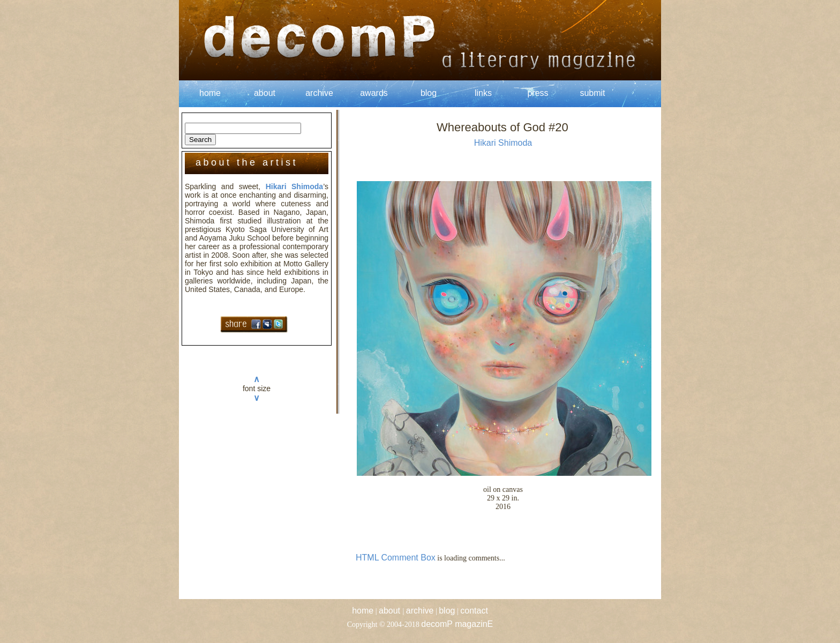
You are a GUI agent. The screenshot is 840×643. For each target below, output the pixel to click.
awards (374, 93)
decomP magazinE (457, 624)
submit (592, 93)
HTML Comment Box (396, 558)
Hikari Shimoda (295, 186)
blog (429, 93)
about (265, 93)
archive (319, 93)
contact (474, 611)
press (538, 93)
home (210, 93)
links (483, 93)
